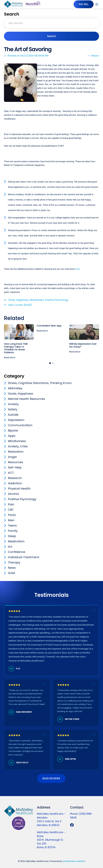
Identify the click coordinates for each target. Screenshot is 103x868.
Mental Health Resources (26, 399)
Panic (12, 515)
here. (78, 269)
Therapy (14, 562)
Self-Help (15, 467)
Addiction (15, 483)
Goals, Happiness (18, 300)
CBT (11, 510)
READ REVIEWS (51, 778)
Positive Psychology (57, 300)
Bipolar (13, 431)
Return (93, 56)
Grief (11, 573)
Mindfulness (37, 300)
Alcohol (13, 494)
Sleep (12, 536)
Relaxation (16, 452)
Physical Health (19, 489)
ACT (11, 473)
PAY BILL (83, 4)
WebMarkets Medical (74, 861)
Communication (20, 425)
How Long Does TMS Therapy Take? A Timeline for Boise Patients (16, 348)
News (12, 568)
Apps (12, 436)
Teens (12, 526)
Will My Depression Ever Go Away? (83, 345)
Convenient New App (49, 326)
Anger (12, 457)
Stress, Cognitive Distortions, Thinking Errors (40, 383)
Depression (16, 420)
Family (13, 531)
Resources (15, 462)
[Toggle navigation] (97, 4)
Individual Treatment (24, 557)
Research (15, 478)
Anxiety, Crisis (18, 446)
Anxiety (13, 404)
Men (11, 520)
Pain (11, 504)
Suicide (13, 415)
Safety (13, 409)
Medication (16, 541)
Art (10, 547)
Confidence (17, 552)
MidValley (15, 388)
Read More (10, 357)
